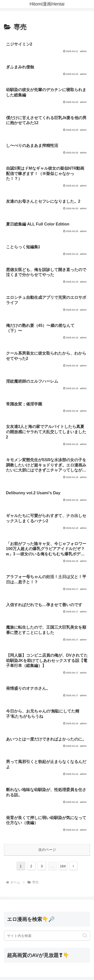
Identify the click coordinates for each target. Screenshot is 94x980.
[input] (47, 936)
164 (63, 866)
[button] (85, 936)
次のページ (47, 850)
